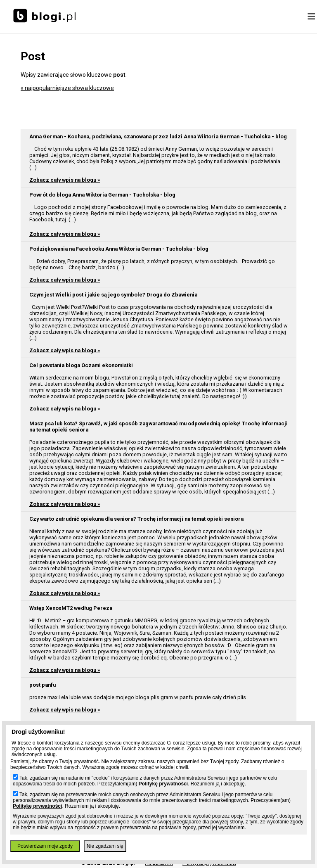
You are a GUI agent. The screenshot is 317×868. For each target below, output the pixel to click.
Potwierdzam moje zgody (45, 846)
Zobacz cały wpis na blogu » (65, 180)
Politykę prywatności (163, 784)
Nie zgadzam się (105, 846)
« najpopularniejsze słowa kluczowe (67, 88)
